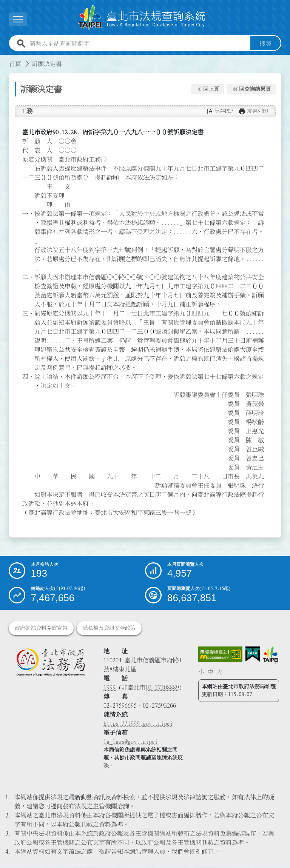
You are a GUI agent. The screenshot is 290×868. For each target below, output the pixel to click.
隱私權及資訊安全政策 (109, 629)
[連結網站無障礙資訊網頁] (221, 655)
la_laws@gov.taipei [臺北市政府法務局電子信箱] (131, 742)
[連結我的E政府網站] (253, 655)
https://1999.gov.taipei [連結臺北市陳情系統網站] (138, 724)
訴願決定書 (47, 65)
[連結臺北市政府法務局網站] (50, 663)
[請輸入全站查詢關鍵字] (138, 44)
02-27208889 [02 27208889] (162, 688)
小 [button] (201, 673)
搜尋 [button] (265, 44)
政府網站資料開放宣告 (41, 629)
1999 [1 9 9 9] (110, 688)
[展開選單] (18, 19)
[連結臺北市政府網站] (271, 656)
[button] (207, 90)
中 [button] (210, 673)
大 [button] (219, 673)
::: (5, 60)
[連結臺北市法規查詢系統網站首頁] (142, 18)
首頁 (15, 65)
